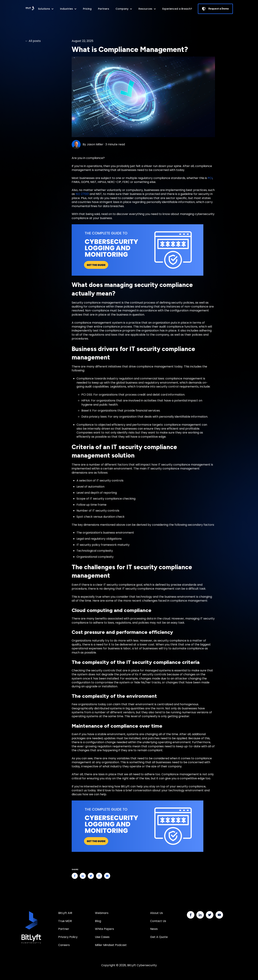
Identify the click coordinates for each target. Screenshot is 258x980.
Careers (64, 945)
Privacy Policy (68, 937)
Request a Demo (215, 9)
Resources (145, 9)
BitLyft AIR (65, 913)
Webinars (102, 913)
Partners (104, 9)
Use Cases (102, 937)
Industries (66, 9)
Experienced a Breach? (177, 9)
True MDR (65, 921)
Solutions (44, 9)
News (154, 929)
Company (122, 9)
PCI (210, 178)
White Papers (105, 929)
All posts (35, 41)
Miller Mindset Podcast (111, 945)
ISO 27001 (82, 194)
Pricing (87, 9)
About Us (157, 913)
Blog (98, 921)
